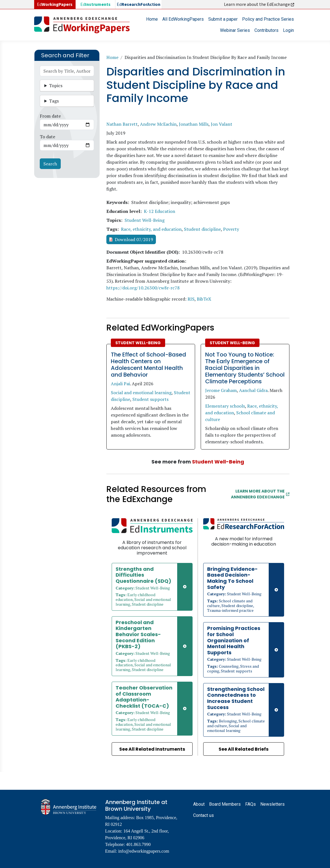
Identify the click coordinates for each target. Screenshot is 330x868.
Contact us (203, 815)
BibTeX (204, 299)
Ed (95, 4)
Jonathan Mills (194, 124)
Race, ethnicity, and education (151, 229)
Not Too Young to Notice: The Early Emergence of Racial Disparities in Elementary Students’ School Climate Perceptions (245, 368)
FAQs (251, 804)
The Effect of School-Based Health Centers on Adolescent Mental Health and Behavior (148, 365)
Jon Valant (222, 124)
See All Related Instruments (152, 749)
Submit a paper (223, 19)
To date (47, 137)
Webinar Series (235, 30)
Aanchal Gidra (253, 390)
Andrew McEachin (158, 124)
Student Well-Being (145, 220)
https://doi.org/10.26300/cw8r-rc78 (143, 288)
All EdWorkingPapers (183, 19)
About (199, 804)
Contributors (266, 30)
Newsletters (272, 804)
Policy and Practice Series (268, 19)
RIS (191, 299)
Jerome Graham (221, 390)
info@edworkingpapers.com (144, 851)
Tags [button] (54, 101)
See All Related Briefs (244, 749)
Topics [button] (56, 85)
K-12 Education (160, 211)
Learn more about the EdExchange (259, 4)
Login (288, 30)
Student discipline (202, 229)
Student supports (150, 399)
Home (152, 19)
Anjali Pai (120, 384)
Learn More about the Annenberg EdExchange (260, 494)
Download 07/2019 (134, 239)
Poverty (231, 229)
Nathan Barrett (122, 124)
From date (50, 116)
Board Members (225, 804)
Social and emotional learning (141, 393)
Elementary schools (225, 406)
